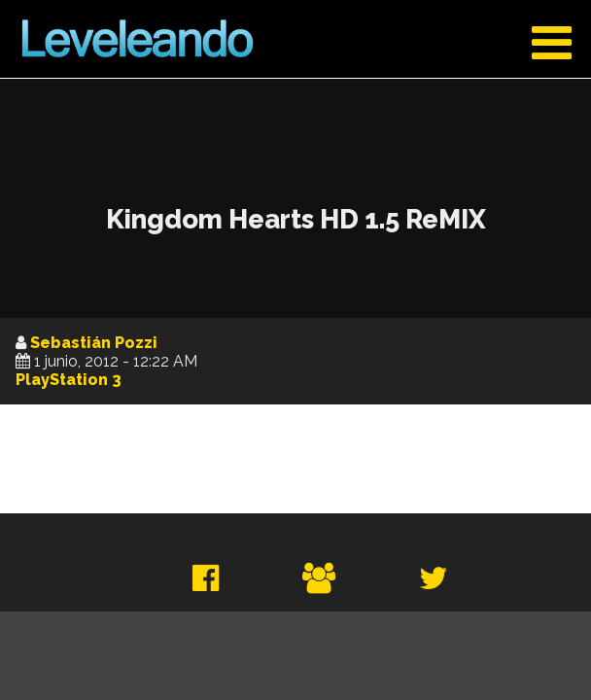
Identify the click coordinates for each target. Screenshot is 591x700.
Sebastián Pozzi (94, 343)
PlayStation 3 (69, 380)
